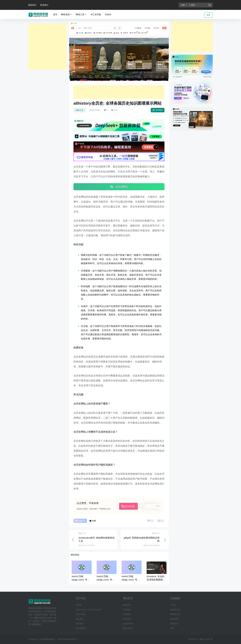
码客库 (79, 605)
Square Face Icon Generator (88, 610)
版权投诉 (32, 5)
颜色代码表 (128, 628)
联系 (172, 628)
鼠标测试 (80, 624)
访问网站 (158, 110)
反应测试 (127, 619)
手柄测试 (127, 610)
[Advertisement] (47, 47)
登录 (208, 15)
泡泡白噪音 (128, 624)
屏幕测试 (174, 624)
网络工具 (81, 15)
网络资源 (67, 15)
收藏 (92, 521)
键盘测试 (80, 619)
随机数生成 (175, 614)
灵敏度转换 (175, 610)
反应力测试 (81, 614)
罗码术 (173, 605)
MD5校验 (174, 619)
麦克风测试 (81, 628)
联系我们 (44, 5)
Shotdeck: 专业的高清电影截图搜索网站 (156, 580)
